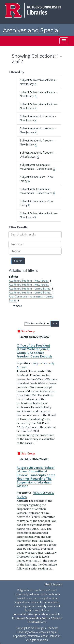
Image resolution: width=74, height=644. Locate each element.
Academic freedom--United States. (30, 293)
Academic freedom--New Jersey (29, 281)
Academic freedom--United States (30, 289)
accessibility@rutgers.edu (30, 614)
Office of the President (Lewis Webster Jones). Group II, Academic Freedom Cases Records (35, 351)
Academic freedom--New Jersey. (29, 285)
